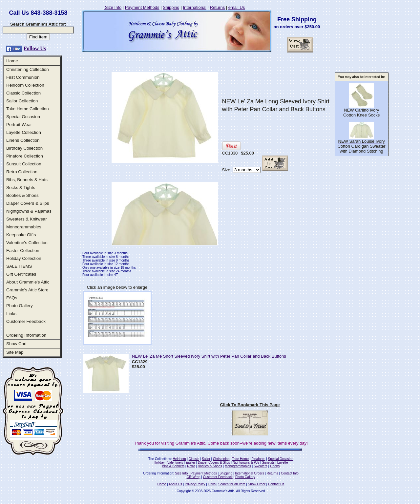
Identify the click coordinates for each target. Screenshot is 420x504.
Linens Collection (23, 140)
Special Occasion (23, 117)
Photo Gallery (20, 306)
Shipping (171, 7)
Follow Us (35, 48)
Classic (194, 459)
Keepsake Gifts (21, 235)
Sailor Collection (22, 101)
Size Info (113, 7)
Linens (275, 466)
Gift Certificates (21, 274)
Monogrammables (24, 227)
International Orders (249, 473)
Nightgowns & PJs (246, 462)
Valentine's (175, 462)
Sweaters (261, 466)
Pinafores (258, 459)
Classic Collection (23, 93)
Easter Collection (23, 251)
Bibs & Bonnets (173, 466)
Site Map (15, 352)
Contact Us (276, 484)
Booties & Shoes (22, 195)
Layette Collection (24, 132)
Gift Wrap (194, 477)
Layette (283, 462)
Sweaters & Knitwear (27, 219)
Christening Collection (28, 69)
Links (11, 314)
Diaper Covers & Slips (28, 203)
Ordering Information (26, 335)
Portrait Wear (19, 125)
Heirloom (179, 459)
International (195, 7)
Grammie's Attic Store (27, 290)
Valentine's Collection (27, 243)
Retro (191, 466)
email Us (237, 7)
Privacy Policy (195, 484)
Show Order (256, 484)
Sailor (206, 459)
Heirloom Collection (25, 85)
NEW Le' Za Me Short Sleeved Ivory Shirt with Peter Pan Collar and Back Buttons (209, 356)
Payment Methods (142, 7)
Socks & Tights (21, 188)
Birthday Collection (24, 148)
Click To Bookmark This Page (250, 405)
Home (12, 61)
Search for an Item (232, 484)
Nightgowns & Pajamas (29, 211)
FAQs (12, 298)
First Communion (23, 77)
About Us (175, 484)
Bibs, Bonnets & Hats (27, 180)
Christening (221, 459)
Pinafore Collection (25, 156)
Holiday (159, 462)
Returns (218, 7)
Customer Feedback (26, 321)
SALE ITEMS (19, 266)
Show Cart (16, 344)
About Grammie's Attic (28, 282)
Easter (190, 462)
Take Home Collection (28, 109)
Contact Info (290, 473)
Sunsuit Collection (24, 164)
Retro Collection (22, 172)
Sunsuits (268, 462)
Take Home (240, 459)
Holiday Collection (24, 258)
